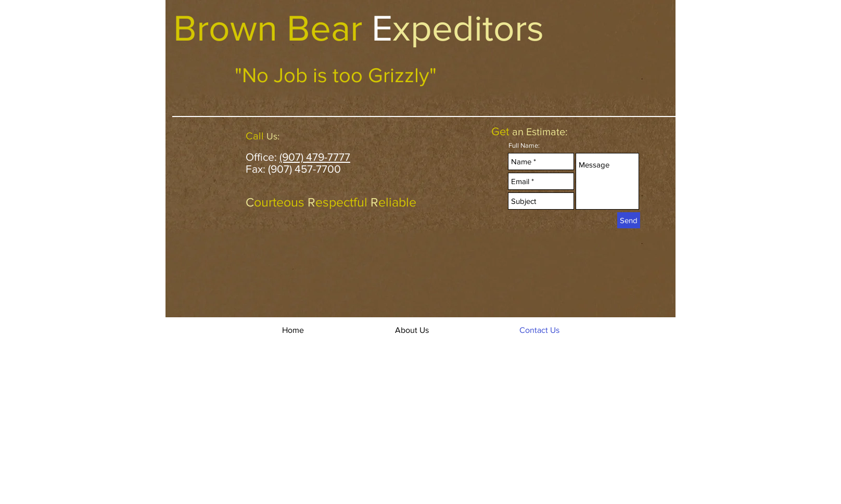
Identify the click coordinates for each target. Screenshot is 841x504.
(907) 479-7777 (315, 157)
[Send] (629, 220)
